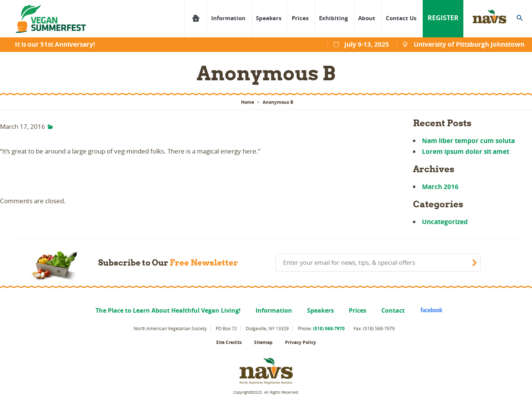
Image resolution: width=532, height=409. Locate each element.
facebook (428, 310)
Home (248, 102)
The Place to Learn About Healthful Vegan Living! (196, 18)
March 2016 (440, 187)
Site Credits (229, 342)
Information (228, 18)
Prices (300, 18)
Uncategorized (445, 222)
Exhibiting (333, 18)
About (367, 18)
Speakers (269, 18)
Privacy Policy (301, 342)
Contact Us (401, 18)
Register (443, 18)
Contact (393, 310)
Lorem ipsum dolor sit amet (466, 151)
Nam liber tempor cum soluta (468, 141)
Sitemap (263, 342)
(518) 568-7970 (329, 329)
